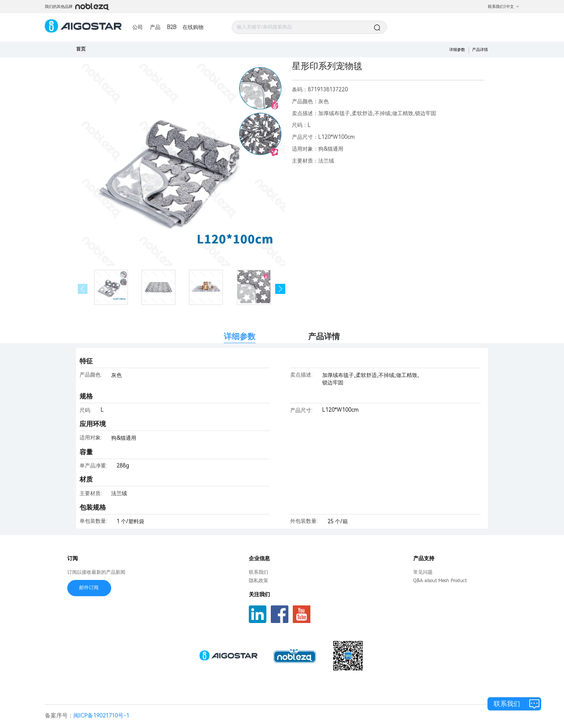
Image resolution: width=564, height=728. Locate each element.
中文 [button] (513, 7)
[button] (280, 289)
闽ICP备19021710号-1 (101, 715)
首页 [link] (81, 49)
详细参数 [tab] (240, 336)
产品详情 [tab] (324, 336)
